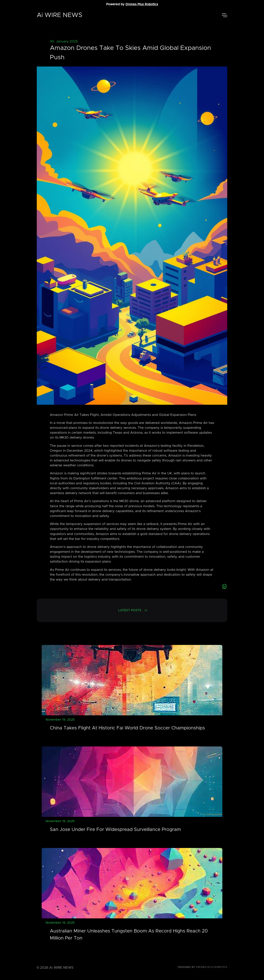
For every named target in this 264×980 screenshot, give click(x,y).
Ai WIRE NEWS (60, 15)
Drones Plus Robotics (142, 4)
